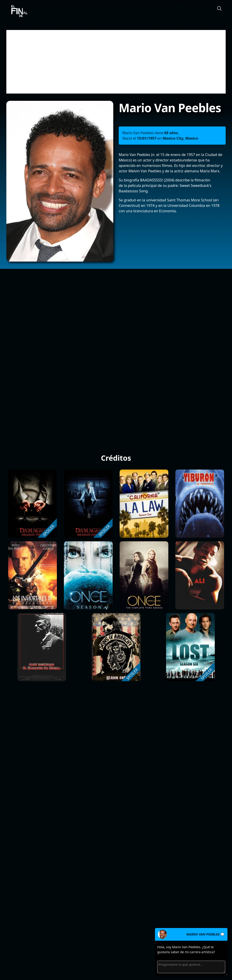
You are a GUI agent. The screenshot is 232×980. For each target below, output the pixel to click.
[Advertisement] (116, 62)
